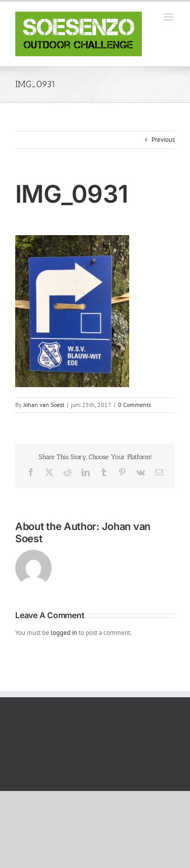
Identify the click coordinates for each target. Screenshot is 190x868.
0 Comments (135, 405)
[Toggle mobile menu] (169, 17)
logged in (64, 633)
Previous (163, 140)
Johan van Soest (44, 405)
